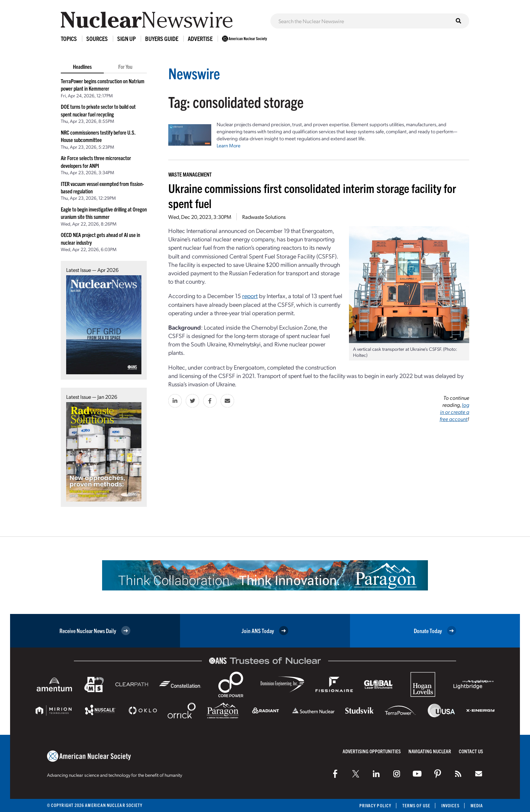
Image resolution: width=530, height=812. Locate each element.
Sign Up (126, 38)
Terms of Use (416, 805)
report (250, 296)
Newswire (194, 73)
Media (477, 805)
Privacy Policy (375, 805)
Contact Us (471, 751)
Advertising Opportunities (372, 751)
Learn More (229, 145)
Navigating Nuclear (430, 751)
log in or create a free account (454, 412)
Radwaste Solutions (264, 217)
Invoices (450, 805)
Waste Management (190, 174)
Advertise (200, 38)
